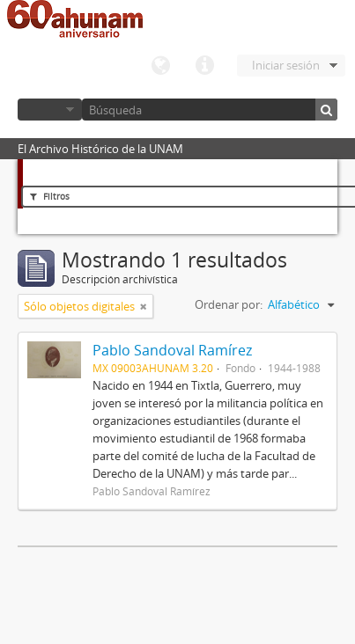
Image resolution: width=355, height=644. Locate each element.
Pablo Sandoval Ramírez (172, 350)
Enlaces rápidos (204, 66)
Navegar (50, 110)
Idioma (160, 66)
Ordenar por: (229, 304)
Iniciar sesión (286, 65)
